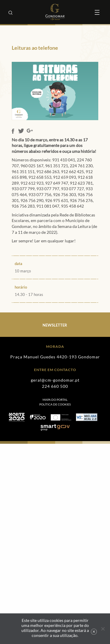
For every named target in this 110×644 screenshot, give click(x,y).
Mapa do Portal (55, 400)
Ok (94, 632)
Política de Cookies (55, 404)
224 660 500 (55, 386)
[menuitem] (55, 404)
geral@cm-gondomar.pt (55, 380)
